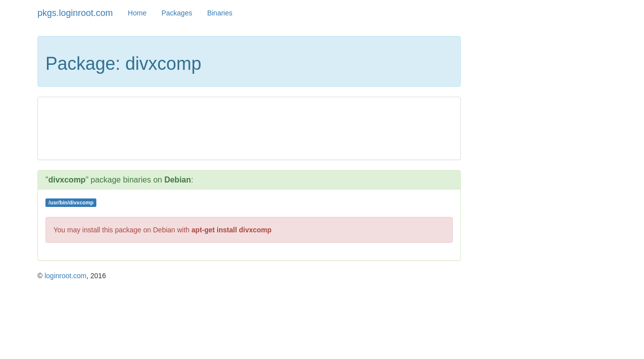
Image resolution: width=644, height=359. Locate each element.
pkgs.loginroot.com (75, 13)
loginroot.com (65, 276)
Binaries (220, 13)
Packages (176, 13)
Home (137, 13)
